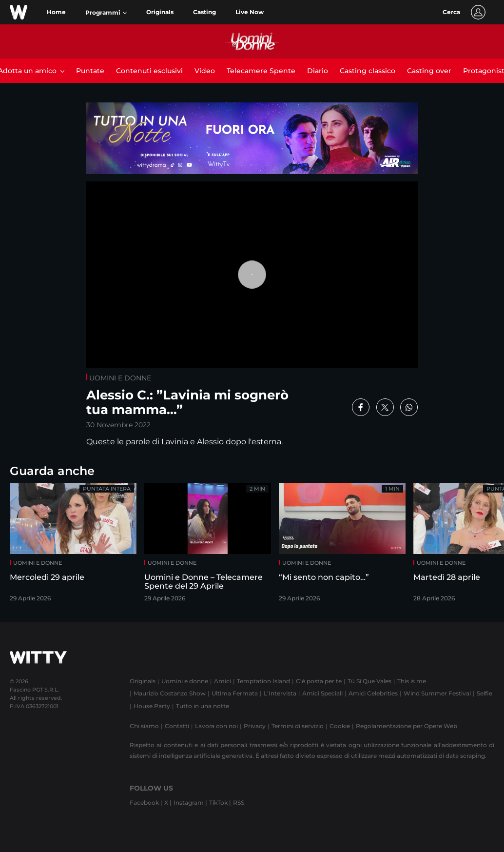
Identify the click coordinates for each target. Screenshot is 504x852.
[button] (106, 13)
